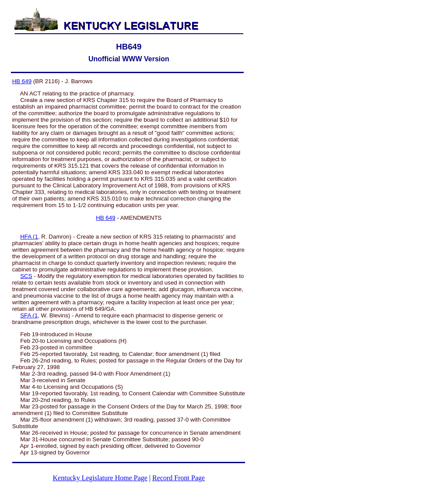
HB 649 (22, 81)
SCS (26, 276)
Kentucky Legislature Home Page (100, 478)
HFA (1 (29, 237)
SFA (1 (29, 315)
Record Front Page (178, 478)
